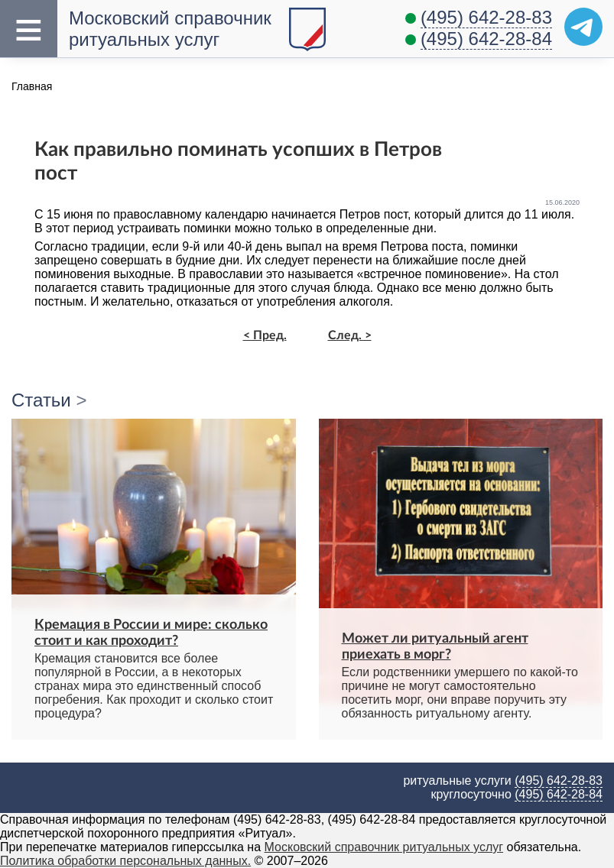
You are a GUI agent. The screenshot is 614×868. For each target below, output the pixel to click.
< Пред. (265, 335)
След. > (350, 335)
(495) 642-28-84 (486, 39)
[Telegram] (583, 27)
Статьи (41, 400)
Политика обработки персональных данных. (125, 861)
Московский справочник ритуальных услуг (384, 847)
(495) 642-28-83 (486, 17)
